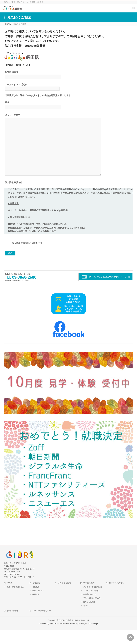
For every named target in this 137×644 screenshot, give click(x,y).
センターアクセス (116, 597)
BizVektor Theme (69, 638)
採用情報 (36, 608)
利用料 (86, 620)
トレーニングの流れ (91, 605)
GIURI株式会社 (65, 634)
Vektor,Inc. (84, 638)
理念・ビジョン (38, 605)
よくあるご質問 (64, 597)
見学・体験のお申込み (15, 601)
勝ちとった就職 (89, 616)
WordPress (54, 638)
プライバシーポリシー (42, 625)
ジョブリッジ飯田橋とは (93, 601)
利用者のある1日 (90, 608)
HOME (10, 597)
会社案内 (36, 597)
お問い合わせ (12, 625)
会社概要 (36, 601)
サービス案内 (89, 597)
